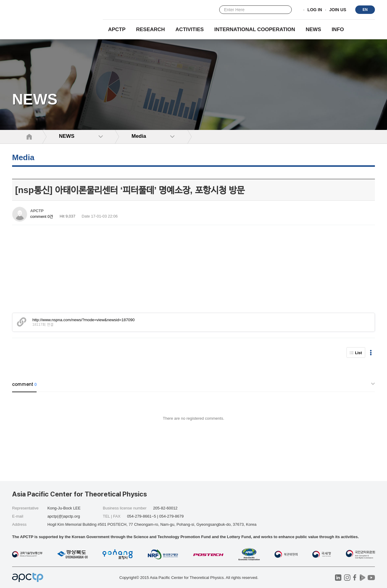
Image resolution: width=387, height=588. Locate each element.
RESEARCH (150, 29)
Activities (190, 29)
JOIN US (338, 10)
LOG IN (315, 10)
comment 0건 (42, 216)
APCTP (117, 29)
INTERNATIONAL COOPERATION (255, 29)
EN (365, 10)
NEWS (313, 29)
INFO (338, 29)
